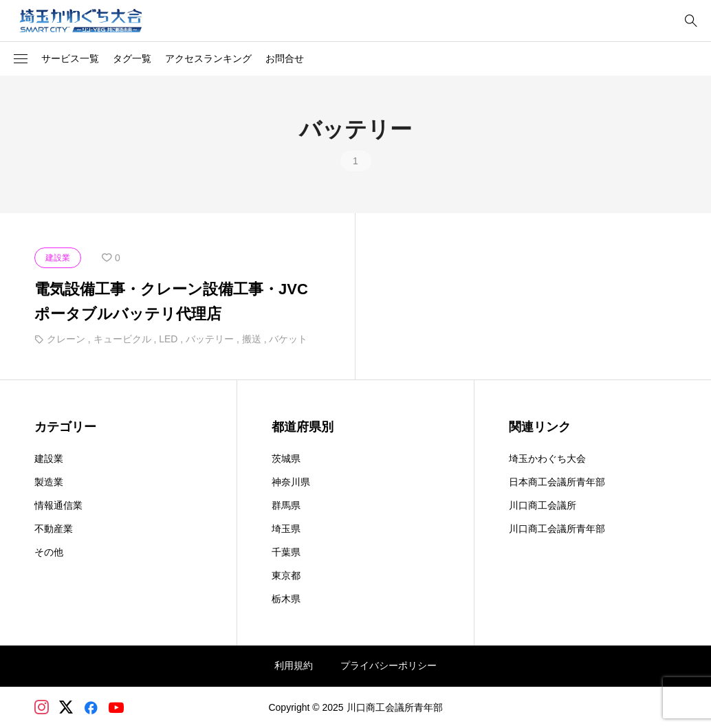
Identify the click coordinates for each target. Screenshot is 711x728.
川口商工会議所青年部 (557, 529)
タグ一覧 (132, 58)
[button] (21, 59)
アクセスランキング (208, 58)
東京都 (286, 575)
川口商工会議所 (543, 505)
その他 (49, 552)
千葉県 (286, 552)
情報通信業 (58, 505)
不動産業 (54, 529)
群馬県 (286, 505)
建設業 (49, 459)
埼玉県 (286, 529)
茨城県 (286, 459)
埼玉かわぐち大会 (547, 459)
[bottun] (691, 21)
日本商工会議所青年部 (557, 482)
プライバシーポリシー (389, 665)
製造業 (49, 482)
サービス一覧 (70, 58)
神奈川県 (291, 482)
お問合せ (285, 58)
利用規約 (294, 665)
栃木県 (286, 599)
